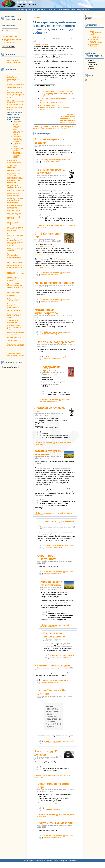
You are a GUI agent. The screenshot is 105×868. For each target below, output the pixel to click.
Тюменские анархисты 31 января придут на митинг (18, 139)
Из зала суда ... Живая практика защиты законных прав (15, 200)
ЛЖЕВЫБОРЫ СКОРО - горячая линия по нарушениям (15, 229)
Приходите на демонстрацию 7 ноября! (13, 279)
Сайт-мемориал (23, 10)
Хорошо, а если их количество (51, 583)
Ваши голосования (14, 62)
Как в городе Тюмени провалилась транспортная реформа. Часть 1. (15, 208)
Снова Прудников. (14, 311)
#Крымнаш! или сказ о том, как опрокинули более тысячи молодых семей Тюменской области (16, 94)
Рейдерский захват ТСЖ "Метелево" (14, 300)
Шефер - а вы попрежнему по (54, 635)
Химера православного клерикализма (15, 333)
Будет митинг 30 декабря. (55, 823)
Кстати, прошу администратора (46, 311)
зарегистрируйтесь (66, 127)
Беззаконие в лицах (14, 170)
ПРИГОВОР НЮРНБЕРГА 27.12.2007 (16, 273)
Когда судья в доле (14, 214)
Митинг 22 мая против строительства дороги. (15, 235)
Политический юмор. (15, 262)
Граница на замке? (52, 809)
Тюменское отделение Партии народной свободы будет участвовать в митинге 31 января (18, 128)
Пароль (5, 31)
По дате (52, 10)
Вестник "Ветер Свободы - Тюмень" (14, 186)
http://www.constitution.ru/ (45, 246)
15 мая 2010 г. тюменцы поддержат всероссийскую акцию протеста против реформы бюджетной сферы (15, 105)
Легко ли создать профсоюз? (13, 223)
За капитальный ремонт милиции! (13, 195)
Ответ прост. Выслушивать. (48, 557)
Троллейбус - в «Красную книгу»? (14, 321)
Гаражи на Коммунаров (15, 191)
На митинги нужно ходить (53, 665)
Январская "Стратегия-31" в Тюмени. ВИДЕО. (18, 155)
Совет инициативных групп (95, 33)
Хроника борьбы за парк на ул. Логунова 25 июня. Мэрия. (15, 339)
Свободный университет (95, 40)
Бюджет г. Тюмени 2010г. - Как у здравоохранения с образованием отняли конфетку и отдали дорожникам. (15, 178)
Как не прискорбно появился (55, 283)
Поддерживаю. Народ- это (51, 369)
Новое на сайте (13, 60)
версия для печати (42, 127)
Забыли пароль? (10, 43)
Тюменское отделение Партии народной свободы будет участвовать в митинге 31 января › (67, 118)
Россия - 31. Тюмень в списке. (17, 145)
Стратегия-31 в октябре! (18, 149)
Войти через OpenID (11, 36)
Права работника (96, 43)
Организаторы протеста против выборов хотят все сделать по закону (14, 256)
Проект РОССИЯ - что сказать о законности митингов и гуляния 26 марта (15, 286)
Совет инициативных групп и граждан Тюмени (15, 316)
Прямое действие (41, 44)
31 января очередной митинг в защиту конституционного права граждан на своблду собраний (15, 116)
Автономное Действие (94, 45)
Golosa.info (25, 2)
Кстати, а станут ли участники (48, 453)
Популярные (39, 10)
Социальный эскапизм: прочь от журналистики (16, 345)
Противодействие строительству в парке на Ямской (15, 294)
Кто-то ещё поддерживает (56, 342)
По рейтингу (83, 10)
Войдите (53, 127)
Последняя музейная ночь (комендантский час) (15, 267)
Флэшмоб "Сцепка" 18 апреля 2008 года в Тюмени (15, 327)
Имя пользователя (9, 25)
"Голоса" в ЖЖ (95, 38)
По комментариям (66, 10)
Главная (37, 18)
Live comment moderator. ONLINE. (14, 161)
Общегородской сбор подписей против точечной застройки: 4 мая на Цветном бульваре (15, 242)
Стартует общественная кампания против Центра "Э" (13, 79)
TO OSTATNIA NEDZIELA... (12, 166)
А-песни (93, 36)
